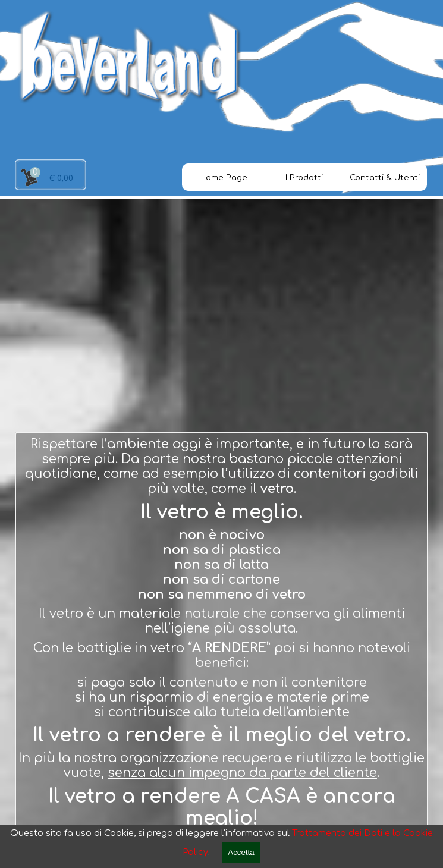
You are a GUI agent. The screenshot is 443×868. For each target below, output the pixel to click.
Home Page (223, 177)
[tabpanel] (222, 633)
